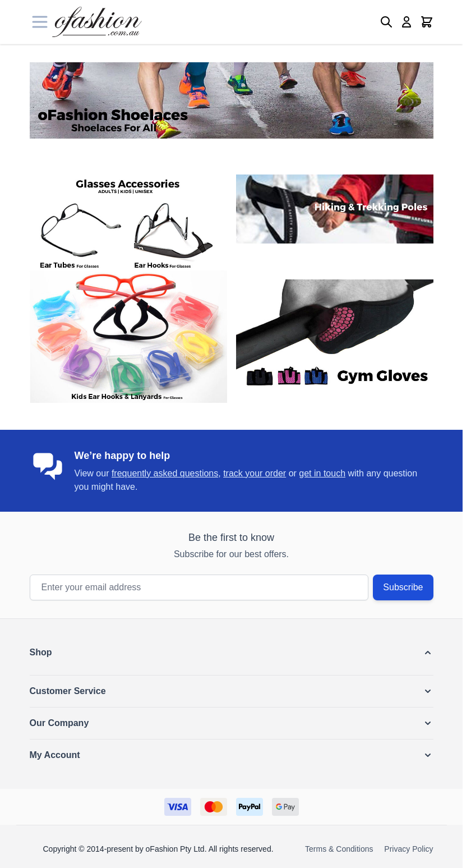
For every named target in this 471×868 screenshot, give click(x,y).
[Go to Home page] (97, 22)
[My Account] (407, 22)
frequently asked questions (165, 473)
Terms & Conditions (339, 849)
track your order (255, 473)
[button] (232, 653)
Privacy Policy (408, 849)
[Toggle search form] (386, 22)
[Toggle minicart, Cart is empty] (427, 22)
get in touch (322, 473)
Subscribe (403, 587)
